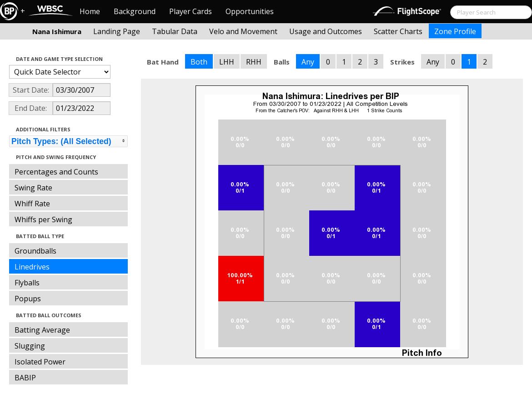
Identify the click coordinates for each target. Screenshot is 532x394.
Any (308, 62)
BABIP (25, 378)
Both (199, 62)
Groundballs (35, 251)
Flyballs (27, 283)
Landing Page (117, 31)
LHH (227, 62)
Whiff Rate (32, 204)
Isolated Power (40, 362)
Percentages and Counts (56, 172)
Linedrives (32, 267)
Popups (28, 299)
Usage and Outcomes (326, 31)
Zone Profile (455, 31)
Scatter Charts (398, 31)
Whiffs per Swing (43, 219)
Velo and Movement (243, 31)
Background (135, 11)
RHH (254, 62)
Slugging (30, 346)
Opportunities (250, 11)
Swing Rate (33, 188)
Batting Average (42, 330)
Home (90, 11)
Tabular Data (175, 31)
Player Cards (191, 11)
